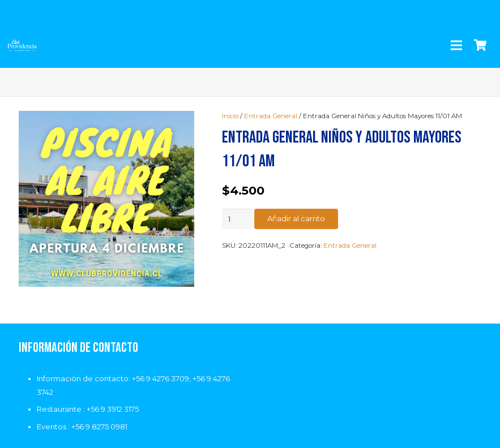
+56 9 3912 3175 (113, 409)
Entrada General (271, 116)
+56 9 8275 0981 (99, 427)
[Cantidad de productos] (237, 219)
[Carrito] (480, 45)
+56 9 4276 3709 (161, 378)
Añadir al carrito (296, 218)
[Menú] (456, 45)
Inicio (230, 116)
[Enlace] (22, 45)
